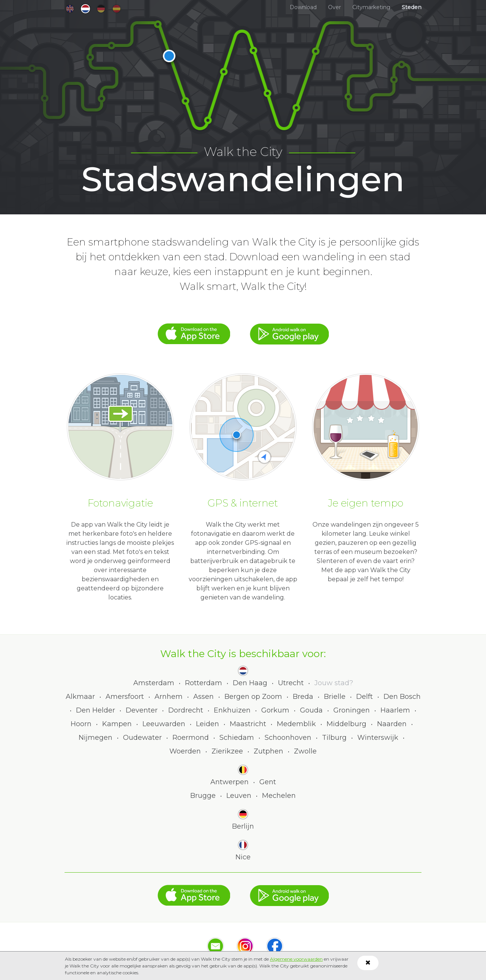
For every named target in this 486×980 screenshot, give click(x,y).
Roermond (191, 738)
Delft (364, 697)
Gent (268, 782)
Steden (412, 7)
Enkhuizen (232, 710)
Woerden (185, 751)
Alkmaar (80, 697)
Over (335, 7)
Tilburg (334, 738)
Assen (204, 697)
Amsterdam (154, 683)
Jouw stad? (334, 683)
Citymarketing (371, 7)
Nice (243, 857)
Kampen (117, 724)
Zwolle (305, 751)
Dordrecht (186, 710)
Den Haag (250, 683)
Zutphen (268, 751)
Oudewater (142, 738)
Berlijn (243, 826)
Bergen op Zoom (253, 697)
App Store (194, 330)
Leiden (207, 724)
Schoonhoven (288, 738)
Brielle (335, 697)
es (117, 9)
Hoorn (81, 724)
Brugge (203, 796)
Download (303, 7)
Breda (303, 697)
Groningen (352, 710)
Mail (215, 946)
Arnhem (169, 697)
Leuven (239, 796)
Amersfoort (125, 697)
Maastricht (248, 724)
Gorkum (275, 710)
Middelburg (346, 724)
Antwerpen (230, 782)
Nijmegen (95, 738)
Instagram (245, 946)
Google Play (289, 330)
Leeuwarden (164, 724)
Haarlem (395, 710)
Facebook (275, 946)
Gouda (311, 710)
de (101, 9)
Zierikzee (227, 751)
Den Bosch (402, 697)
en (70, 9)
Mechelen (279, 796)
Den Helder (95, 710)
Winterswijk (378, 738)
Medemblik (296, 724)
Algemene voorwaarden (296, 959)
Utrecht (291, 683)
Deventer (142, 710)
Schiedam (237, 738)
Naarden (392, 724)
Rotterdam (204, 683)
